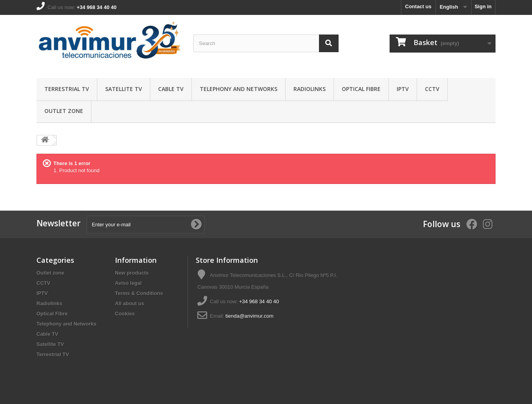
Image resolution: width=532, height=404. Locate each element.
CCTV (432, 89)
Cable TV (171, 89)
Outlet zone (64, 111)
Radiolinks (310, 89)
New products (132, 273)
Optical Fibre (361, 89)
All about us (129, 303)
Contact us (418, 6)
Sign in (483, 6)
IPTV (403, 89)
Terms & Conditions (139, 293)
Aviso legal (128, 283)
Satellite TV (124, 89)
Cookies (125, 314)
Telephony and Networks (239, 89)
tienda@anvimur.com (250, 316)
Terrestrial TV (67, 89)
